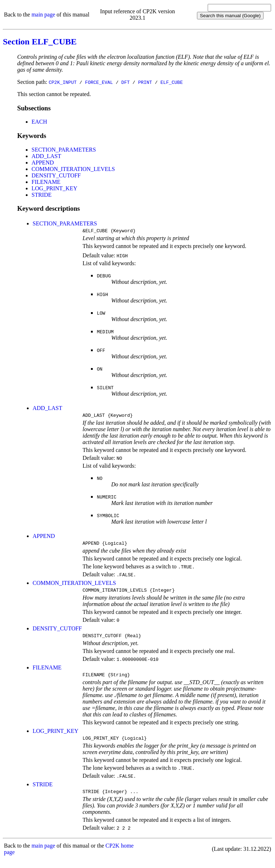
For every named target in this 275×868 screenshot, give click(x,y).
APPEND (43, 163)
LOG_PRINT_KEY (54, 188)
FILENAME (46, 182)
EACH (39, 122)
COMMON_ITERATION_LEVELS (73, 169)
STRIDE (42, 195)
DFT (126, 82)
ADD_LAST (46, 156)
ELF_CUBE (172, 82)
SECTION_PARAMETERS (64, 150)
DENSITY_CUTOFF (56, 175)
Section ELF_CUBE (40, 42)
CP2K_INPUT (63, 82)
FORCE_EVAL (99, 82)
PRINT (145, 82)
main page (43, 15)
